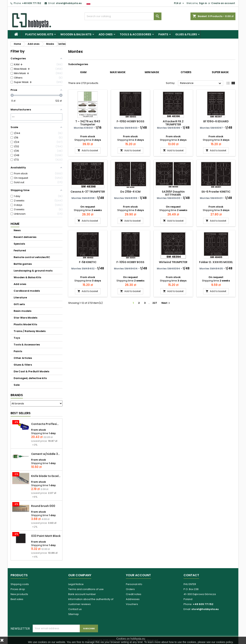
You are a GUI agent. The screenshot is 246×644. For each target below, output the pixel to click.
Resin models (22, 311)
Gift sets (19, 304)
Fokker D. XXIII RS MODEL (216, 262)
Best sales (17, 599)
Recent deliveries (25, 237)
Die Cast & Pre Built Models (31, 371)
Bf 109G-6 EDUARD (216, 121)
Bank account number (82, 594)
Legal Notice (76, 584)
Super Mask (220, 72)
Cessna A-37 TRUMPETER (88, 192)
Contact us (75, 609)
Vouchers (132, 604)
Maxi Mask (118, 72)
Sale (17, 385)
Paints (163, 34)
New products (19, 594)
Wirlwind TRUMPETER (173, 262)
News (17, 230)
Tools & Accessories (135, 34)
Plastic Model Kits (39, 34)
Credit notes (134, 594)
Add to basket (88, 150)
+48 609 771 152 (31, 3)
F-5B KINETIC (88, 262)
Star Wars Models (25, 318)
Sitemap (74, 614)
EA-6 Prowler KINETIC (216, 192)
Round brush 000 (43, 506)
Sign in (203, 3)
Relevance (201, 83)
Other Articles (23, 358)
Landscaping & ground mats (33, 271)
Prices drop (18, 589)
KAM (83, 72)
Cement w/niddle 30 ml (46, 454)
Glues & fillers (186, 34)
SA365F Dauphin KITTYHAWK (173, 193)
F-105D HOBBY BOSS (130, 121)
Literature (20, 298)
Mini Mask (152, 72)
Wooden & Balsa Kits (76, 34)
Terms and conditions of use (86, 589)
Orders (130, 589)
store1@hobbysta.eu (69, 3)
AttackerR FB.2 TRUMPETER (173, 123)
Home (15, 224)
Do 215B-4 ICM (130, 192)
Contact (191, 575)
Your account (138, 575)
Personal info (134, 584)
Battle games (23, 264)
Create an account (223, 3)
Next (166, 303)
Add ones (106, 34)
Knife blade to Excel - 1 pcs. (46, 476)
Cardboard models (27, 291)
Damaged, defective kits (30, 378)
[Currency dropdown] (179, 3)
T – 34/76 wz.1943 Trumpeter (88, 123)
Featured (20, 250)
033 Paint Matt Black (46, 536)
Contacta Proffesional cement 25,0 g (46, 424)
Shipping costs (20, 584)
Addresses (133, 599)
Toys (17, 338)
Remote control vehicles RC (32, 257)
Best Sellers (21, 413)
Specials (19, 244)
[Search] (123, 16)
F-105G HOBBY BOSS (130, 262)
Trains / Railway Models (30, 331)
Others (186, 72)
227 (155, 303)
